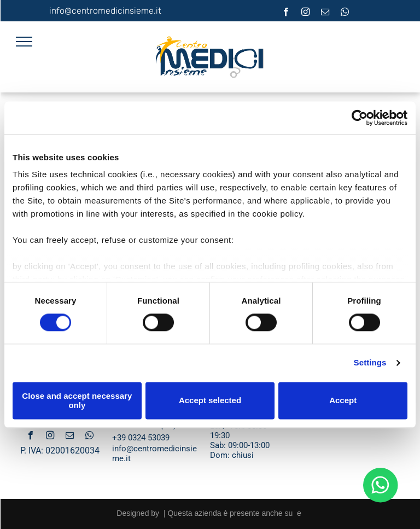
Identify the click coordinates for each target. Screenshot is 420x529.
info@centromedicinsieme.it (105, 11)
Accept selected (210, 401)
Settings (370, 363)
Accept (343, 401)
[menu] (24, 42)
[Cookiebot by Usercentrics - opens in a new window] (360, 118)
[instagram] (305, 13)
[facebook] (286, 13)
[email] (325, 13)
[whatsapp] (345, 13)
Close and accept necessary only (77, 400)
